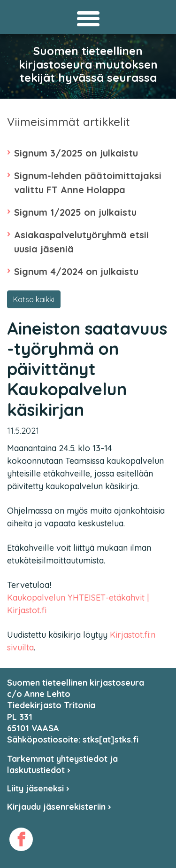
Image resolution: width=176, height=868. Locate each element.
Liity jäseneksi (38, 788)
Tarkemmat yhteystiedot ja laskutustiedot (62, 764)
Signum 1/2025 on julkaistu (75, 212)
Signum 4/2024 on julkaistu (76, 271)
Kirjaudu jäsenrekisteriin (59, 807)
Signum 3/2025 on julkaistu (76, 153)
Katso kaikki (34, 299)
